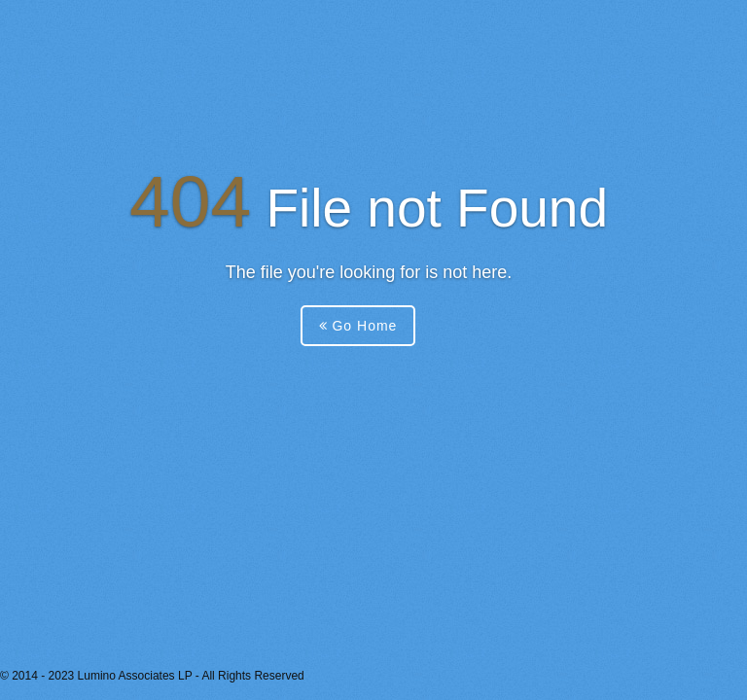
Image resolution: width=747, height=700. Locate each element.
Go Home (358, 326)
